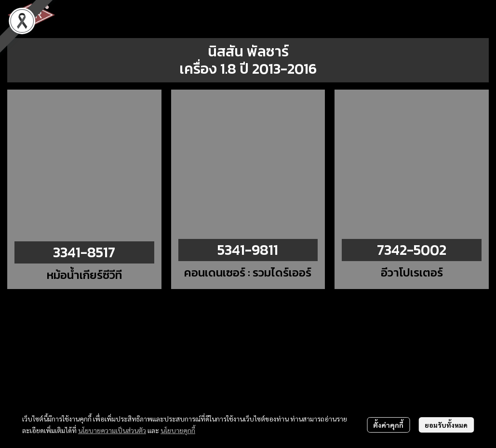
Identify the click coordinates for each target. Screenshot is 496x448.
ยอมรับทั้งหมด (446, 425)
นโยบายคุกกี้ (178, 430)
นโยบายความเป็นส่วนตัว (112, 430)
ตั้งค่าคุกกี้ (388, 425)
